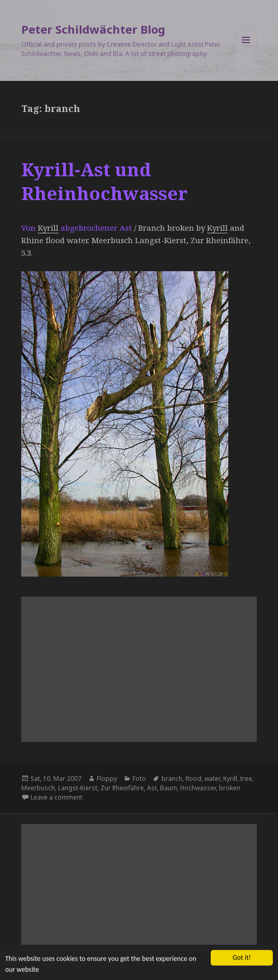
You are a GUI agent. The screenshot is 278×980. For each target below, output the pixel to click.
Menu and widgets (246, 51)
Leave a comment (56, 797)
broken (230, 788)
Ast (152, 788)
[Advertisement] (139, 669)
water (212, 779)
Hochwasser (198, 788)
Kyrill (48, 228)
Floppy (107, 779)
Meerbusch (38, 788)
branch (172, 779)
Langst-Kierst (78, 788)
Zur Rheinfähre (122, 788)
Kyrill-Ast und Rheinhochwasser (105, 181)
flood (193, 779)
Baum (169, 788)
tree (246, 779)
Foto (139, 779)
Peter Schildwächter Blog (93, 29)
